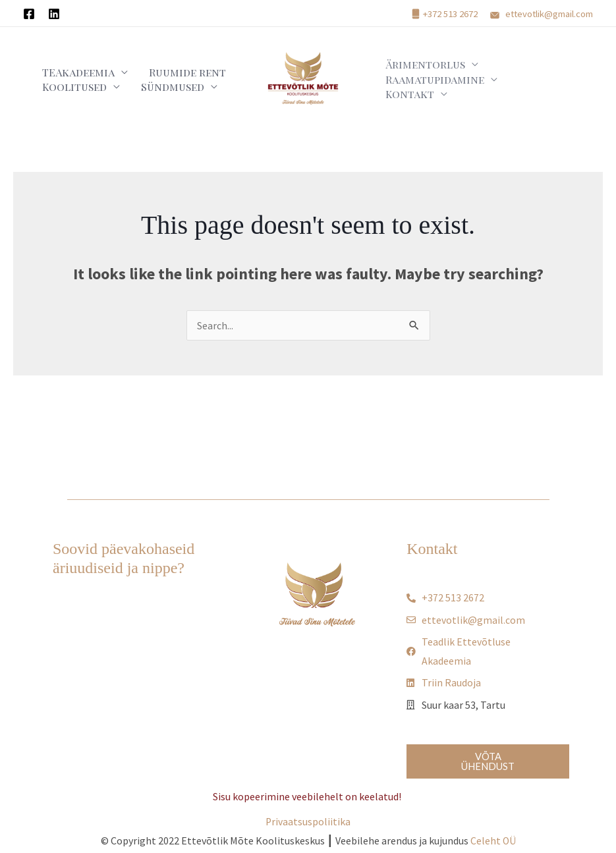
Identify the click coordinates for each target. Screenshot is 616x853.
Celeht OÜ (493, 842)
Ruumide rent (170, 66)
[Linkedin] (54, 14)
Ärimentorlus (419, 66)
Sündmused (155, 90)
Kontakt (526, 90)
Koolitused (68, 90)
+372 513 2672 (450, 14)
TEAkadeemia (72, 66)
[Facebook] (29, 14)
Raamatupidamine (429, 90)
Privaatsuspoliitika (308, 823)
